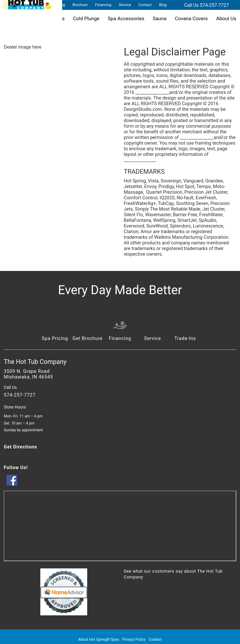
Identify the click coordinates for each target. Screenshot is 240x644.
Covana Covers (191, 18)
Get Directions (20, 447)
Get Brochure (87, 338)
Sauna (160, 18)
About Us (226, 18)
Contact (145, 5)
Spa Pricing (55, 338)
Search (176, 5)
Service (125, 5)
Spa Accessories (126, 18)
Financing (103, 5)
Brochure (80, 5)
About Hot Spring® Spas (99, 639)
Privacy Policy (134, 639)
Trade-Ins (185, 338)
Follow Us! (16, 467)
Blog (163, 5)
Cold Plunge (86, 18)
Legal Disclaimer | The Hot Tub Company (26, 5)
